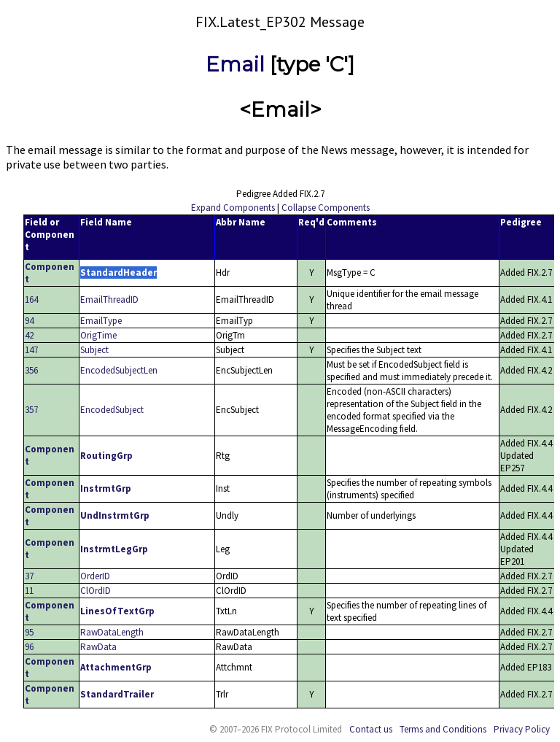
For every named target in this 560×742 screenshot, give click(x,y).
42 (29, 335)
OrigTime (98, 335)
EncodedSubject (112, 410)
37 (29, 576)
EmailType (101, 321)
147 (31, 350)
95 (29, 632)
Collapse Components (326, 208)
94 (29, 321)
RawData (98, 647)
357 (31, 410)
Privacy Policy (522, 729)
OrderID (95, 576)
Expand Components (233, 208)
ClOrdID (96, 591)
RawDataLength (112, 632)
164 (31, 299)
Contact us (371, 729)
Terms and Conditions (443, 729)
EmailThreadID (109, 299)
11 (29, 591)
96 (29, 647)
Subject (94, 350)
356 (31, 370)
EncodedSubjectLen (119, 370)
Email (235, 64)
